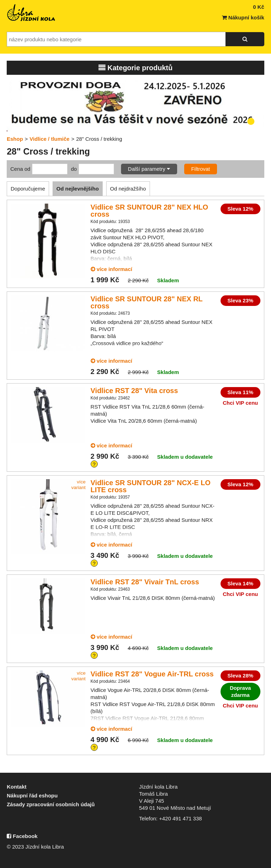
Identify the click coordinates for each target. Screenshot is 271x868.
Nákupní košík (243, 17)
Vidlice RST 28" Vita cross (134, 391)
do (74, 169)
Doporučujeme (28, 189)
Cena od (20, 169)
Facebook (22, 836)
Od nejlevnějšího (78, 189)
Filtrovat (201, 169)
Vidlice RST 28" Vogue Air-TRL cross (152, 674)
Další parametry (149, 169)
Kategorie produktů (135, 68)
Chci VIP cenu (240, 403)
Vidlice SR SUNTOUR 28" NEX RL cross (147, 302)
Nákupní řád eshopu (32, 795)
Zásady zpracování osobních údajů (51, 804)
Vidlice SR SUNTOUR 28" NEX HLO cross (149, 211)
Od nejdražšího (128, 189)
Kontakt (17, 787)
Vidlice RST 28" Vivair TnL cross (145, 582)
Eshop (15, 139)
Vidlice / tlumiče (50, 139)
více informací (112, 269)
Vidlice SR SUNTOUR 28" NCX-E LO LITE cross (151, 486)
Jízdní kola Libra (31, 13)
